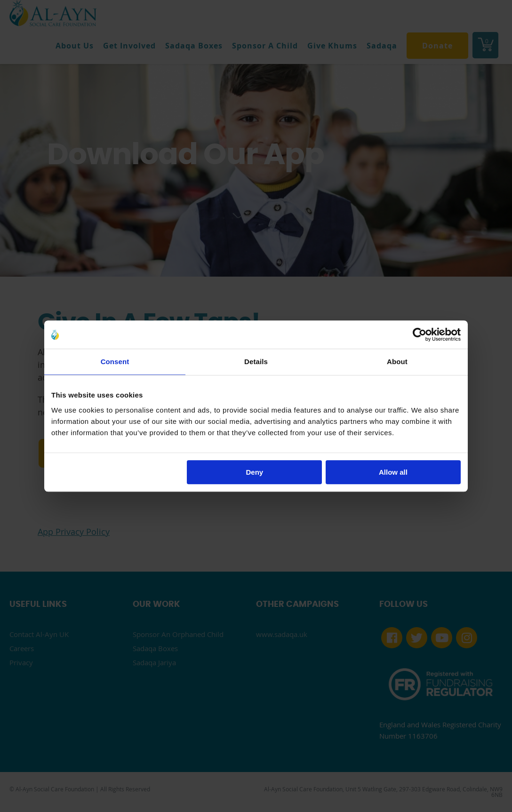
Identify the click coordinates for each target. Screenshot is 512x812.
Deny (255, 472)
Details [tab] (256, 362)
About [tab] (397, 362)
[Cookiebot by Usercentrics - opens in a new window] (420, 334)
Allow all (393, 472)
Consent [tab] (115, 362)
